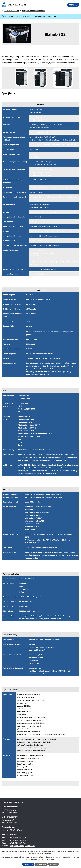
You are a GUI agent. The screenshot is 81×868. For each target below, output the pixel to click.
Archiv (11, 16)
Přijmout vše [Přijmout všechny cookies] (28, 864)
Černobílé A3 (40, 16)
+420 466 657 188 (18, 838)
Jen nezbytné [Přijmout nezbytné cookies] (41, 864)
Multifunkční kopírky (24, 16)
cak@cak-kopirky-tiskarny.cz (22, 846)
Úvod (4, 16)
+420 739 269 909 (18, 840)
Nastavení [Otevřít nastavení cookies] (54, 864)
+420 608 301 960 (18, 843)
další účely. (49, 854)
